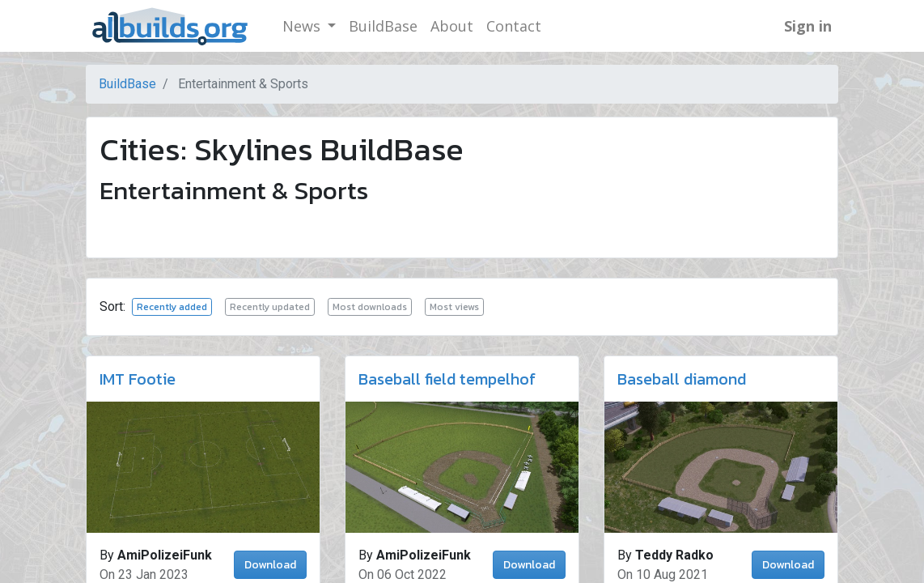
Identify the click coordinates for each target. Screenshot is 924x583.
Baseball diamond (682, 379)
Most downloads (370, 307)
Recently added (172, 307)
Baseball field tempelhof (447, 379)
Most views (454, 307)
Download (270, 565)
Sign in (808, 26)
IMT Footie (138, 379)
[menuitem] (383, 26)
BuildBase (127, 84)
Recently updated (270, 307)
